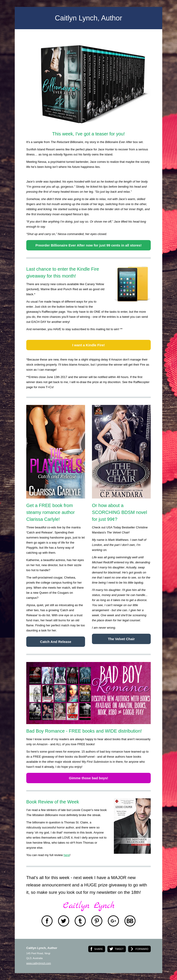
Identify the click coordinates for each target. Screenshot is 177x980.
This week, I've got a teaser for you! (88, 134)
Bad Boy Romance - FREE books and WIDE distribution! (84, 731)
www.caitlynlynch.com (39, 963)
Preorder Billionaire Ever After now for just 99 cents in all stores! (88, 245)
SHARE (98, 949)
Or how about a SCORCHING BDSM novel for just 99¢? (119, 512)
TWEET (119, 949)
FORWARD (142, 949)
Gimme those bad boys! (88, 778)
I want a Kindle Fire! (88, 345)
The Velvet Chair (121, 639)
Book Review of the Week (53, 802)
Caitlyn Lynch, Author (88, 18)
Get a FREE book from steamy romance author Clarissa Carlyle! (50, 512)
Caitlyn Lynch (89, 906)
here (67, 855)
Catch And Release (56, 642)
